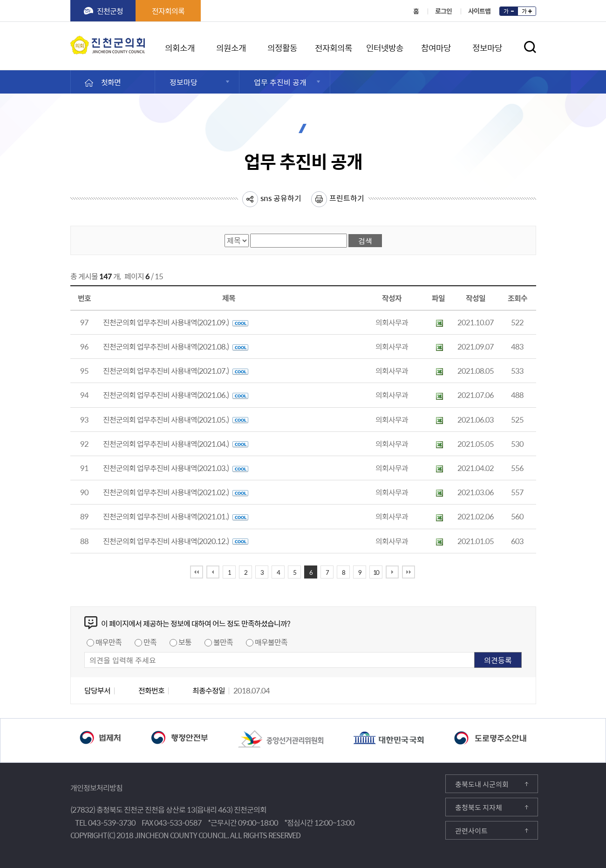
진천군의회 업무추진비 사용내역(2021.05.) (176, 419)
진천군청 (110, 11)
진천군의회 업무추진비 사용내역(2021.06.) (176, 395)
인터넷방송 (385, 46)
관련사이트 (471, 831)
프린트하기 (347, 198)
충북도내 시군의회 (482, 784)
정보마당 (487, 46)
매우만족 (109, 642)
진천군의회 (73, 41)
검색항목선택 (225, 233)
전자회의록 (168, 11)
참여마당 (436, 46)
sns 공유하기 (281, 198)
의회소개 (180, 46)
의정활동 (282, 46)
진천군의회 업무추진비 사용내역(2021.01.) (176, 516)
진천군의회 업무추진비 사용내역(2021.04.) (176, 444)
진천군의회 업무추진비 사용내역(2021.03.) (176, 468)
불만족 (223, 642)
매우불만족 (271, 642)
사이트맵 (479, 11)
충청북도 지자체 (479, 807)
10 (376, 572)
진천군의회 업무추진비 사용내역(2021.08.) (176, 346)
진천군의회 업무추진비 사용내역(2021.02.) (176, 492)
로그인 (443, 11)
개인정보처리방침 (96, 787)
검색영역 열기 (530, 47)
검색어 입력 (250, 233)
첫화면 (111, 82)
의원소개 (231, 46)
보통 (185, 642)
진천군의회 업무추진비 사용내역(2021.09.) (176, 322)
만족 (150, 642)
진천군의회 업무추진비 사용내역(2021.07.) (176, 370)
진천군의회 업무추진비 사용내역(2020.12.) (176, 541)
